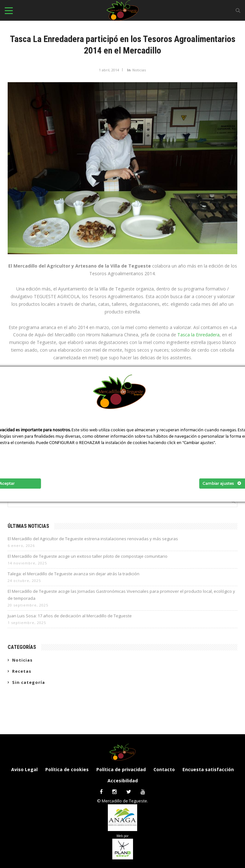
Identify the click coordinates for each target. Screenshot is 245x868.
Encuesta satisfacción (208, 769)
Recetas (22, 671)
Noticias (139, 70)
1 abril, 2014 (109, 70)
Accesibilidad (123, 781)
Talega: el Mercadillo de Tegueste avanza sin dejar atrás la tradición (74, 574)
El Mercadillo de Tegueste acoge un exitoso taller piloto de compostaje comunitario (88, 556)
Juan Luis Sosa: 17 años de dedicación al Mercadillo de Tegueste (70, 616)
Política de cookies (67, 769)
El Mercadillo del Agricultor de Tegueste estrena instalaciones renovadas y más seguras (93, 539)
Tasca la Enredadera (198, 335)
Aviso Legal (24, 769)
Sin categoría (29, 682)
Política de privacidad (121, 769)
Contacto (164, 769)
